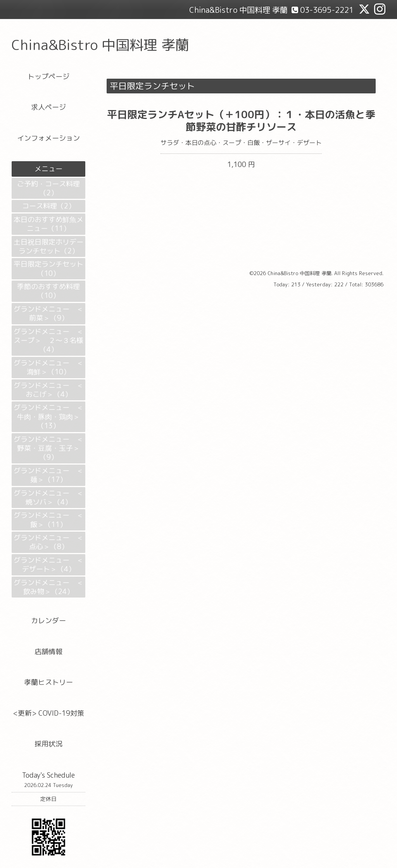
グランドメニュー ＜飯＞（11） (48, 520)
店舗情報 (48, 652)
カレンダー (48, 621)
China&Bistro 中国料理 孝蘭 (100, 45)
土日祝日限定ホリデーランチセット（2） (48, 246)
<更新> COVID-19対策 (49, 713)
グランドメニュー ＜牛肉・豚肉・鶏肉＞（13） (48, 417)
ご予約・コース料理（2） (48, 188)
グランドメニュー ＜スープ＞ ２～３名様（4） (48, 341)
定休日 (48, 799)
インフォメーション (48, 138)
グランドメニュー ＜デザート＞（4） (48, 565)
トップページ (48, 77)
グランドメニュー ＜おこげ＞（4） (48, 390)
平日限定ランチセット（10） (48, 269)
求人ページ (48, 107)
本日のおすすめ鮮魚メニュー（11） (48, 224)
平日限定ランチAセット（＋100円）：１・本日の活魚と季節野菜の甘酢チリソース (241, 120)
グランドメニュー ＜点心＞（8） (48, 542)
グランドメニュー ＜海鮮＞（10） (48, 367)
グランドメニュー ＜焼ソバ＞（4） (48, 498)
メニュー (48, 169)
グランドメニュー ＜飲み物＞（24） (48, 587)
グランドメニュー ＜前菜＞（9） (48, 313)
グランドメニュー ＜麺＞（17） (48, 475)
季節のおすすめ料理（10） (48, 291)
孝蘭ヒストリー (48, 682)
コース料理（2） (49, 206)
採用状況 (48, 744)
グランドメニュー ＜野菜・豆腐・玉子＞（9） (48, 448)
